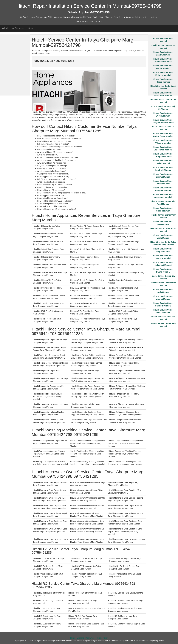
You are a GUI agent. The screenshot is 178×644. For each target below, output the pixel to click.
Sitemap (80, 638)
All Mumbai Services (13, 28)
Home (31, 28)
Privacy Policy (102, 638)
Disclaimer (90, 638)
